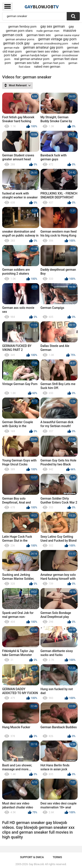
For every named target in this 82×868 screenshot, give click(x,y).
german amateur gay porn (43, 47)
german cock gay (16, 43)
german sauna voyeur (67, 35)
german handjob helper (34, 55)
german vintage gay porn (57, 39)
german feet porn (54, 63)
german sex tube (27, 63)
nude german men (48, 31)
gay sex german (52, 26)
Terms (57, 857)
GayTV (42, 7)
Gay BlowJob (37, 864)
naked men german (47, 67)
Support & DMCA (32, 857)
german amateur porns (20, 39)
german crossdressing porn (51, 43)
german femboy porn (22, 27)
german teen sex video (42, 51)
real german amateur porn (32, 59)
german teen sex (39, 35)
